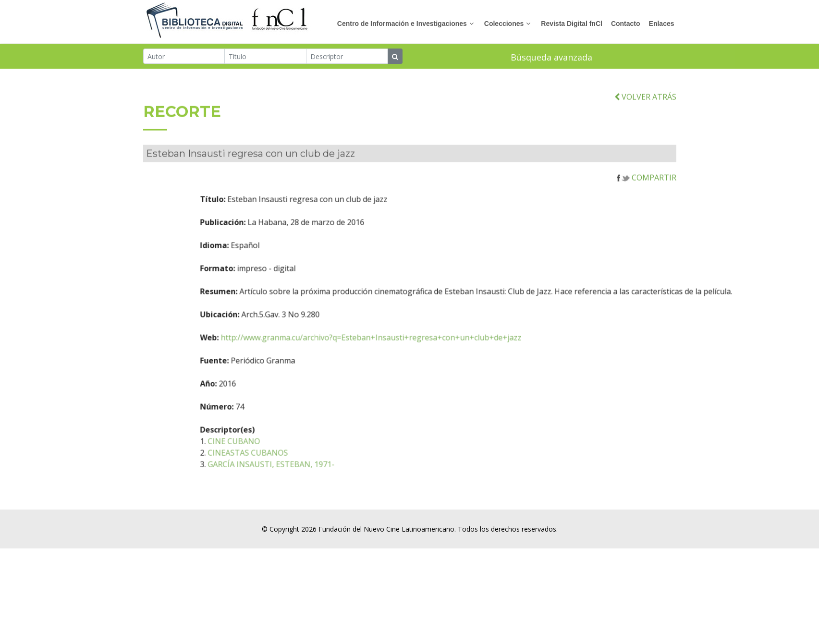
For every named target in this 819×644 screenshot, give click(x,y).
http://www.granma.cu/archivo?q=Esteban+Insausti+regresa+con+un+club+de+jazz (397, 346)
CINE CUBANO (260, 450)
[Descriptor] (347, 57)
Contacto (626, 24)
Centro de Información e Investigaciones (402, 24)
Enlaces (662, 24)
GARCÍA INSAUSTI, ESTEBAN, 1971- (297, 473)
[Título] (265, 57)
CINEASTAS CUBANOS (274, 461)
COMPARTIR (647, 186)
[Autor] (184, 57)
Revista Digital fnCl (572, 24)
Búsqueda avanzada (551, 58)
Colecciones (504, 24)
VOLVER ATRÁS (645, 105)
